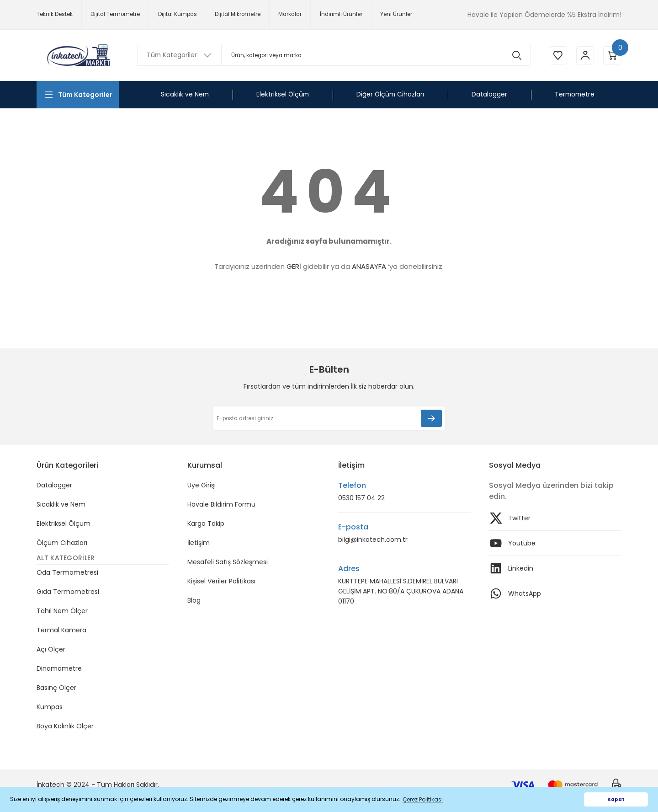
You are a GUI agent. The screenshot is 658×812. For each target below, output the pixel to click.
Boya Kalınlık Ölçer (65, 726)
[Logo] (78, 55)
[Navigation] (78, 95)
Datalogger (54, 485)
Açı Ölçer (51, 649)
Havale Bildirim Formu (221, 504)
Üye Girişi (202, 485)
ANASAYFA (369, 266)
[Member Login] (585, 55)
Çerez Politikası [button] (423, 799)
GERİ (294, 266)
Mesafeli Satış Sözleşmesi (228, 562)
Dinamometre (59, 668)
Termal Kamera (61, 630)
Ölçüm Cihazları (62, 543)
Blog (194, 600)
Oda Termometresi (67, 572)
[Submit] (431, 418)
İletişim (199, 543)
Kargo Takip (206, 524)
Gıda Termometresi (68, 592)
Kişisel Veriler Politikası (221, 581)
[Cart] (612, 55)
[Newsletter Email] (329, 418)
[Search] (334, 55)
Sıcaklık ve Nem (61, 504)
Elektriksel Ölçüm (64, 524)
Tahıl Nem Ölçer (62, 611)
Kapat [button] (616, 799)
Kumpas (50, 707)
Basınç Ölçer (56, 688)
